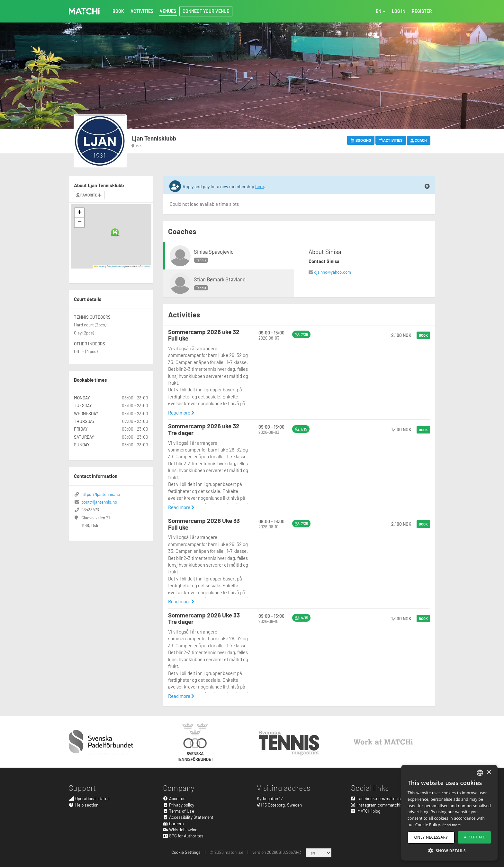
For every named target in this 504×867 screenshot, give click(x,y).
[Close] (427, 187)
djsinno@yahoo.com (333, 272)
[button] (115, 232)
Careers (174, 823)
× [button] (489, 772)
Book (423, 335)
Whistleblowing (180, 830)
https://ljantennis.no (101, 494)
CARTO (146, 266)
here (260, 186)
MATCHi (84, 11)
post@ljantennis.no (99, 502)
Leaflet (99, 266)
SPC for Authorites (183, 836)
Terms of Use (179, 811)
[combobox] (480, 773)
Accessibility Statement (188, 817)
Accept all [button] (475, 837)
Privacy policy (179, 805)
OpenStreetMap (117, 266)
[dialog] (449, 813)
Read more (181, 413)
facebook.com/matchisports (381, 798)
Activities (391, 140)
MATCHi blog (366, 811)
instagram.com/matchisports (382, 805)
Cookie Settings (186, 852)
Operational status (89, 798)
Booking (361, 140)
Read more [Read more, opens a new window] (452, 825)
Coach (419, 140)
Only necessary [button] (431, 837)
